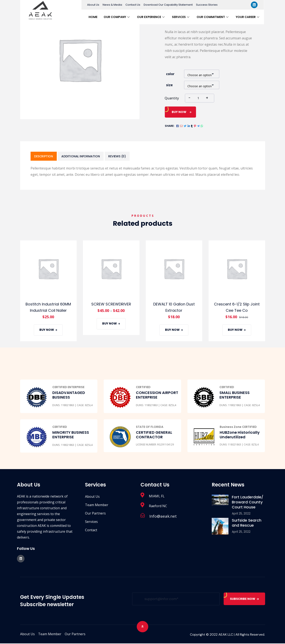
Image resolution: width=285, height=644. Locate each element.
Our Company (117, 17)
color (170, 74)
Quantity (172, 98)
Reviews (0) (120, 157)
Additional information (82, 157)
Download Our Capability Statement (168, 5)
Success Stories (207, 5)
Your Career (248, 17)
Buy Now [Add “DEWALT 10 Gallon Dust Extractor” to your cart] (172, 330)
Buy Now (179, 112)
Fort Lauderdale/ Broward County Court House (248, 503)
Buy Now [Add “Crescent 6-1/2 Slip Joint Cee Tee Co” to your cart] (235, 330)
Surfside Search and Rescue (247, 523)
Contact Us (133, 5)
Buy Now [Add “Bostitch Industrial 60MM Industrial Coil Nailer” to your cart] (47, 330)
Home (93, 17)
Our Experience (151, 17)
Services (181, 17)
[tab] (44, 157)
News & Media (112, 5)
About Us (93, 5)
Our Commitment (213, 17)
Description (44, 157)
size (169, 85)
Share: (170, 126)
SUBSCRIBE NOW (244, 599)
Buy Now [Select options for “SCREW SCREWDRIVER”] (110, 324)
